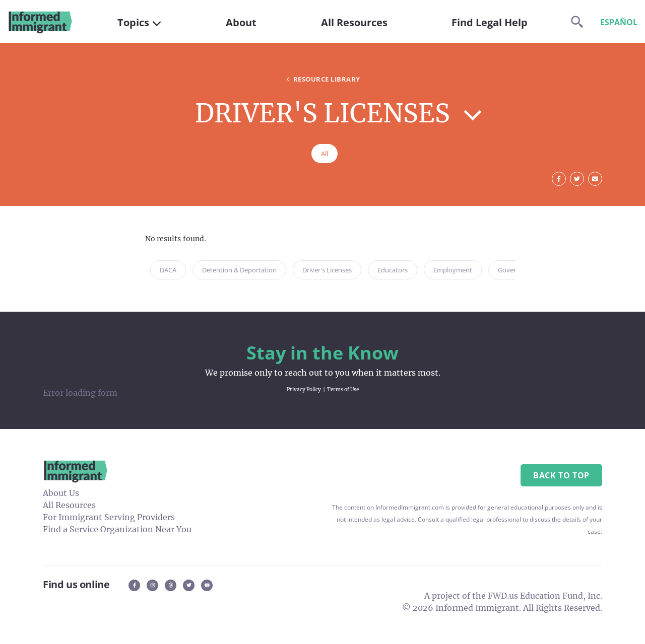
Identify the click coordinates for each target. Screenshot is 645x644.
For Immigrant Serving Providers (109, 517)
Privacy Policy (304, 389)
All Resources (69, 505)
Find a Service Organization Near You (117, 529)
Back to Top (561, 475)
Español (619, 22)
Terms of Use (343, 389)
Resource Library (322, 79)
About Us (61, 493)
